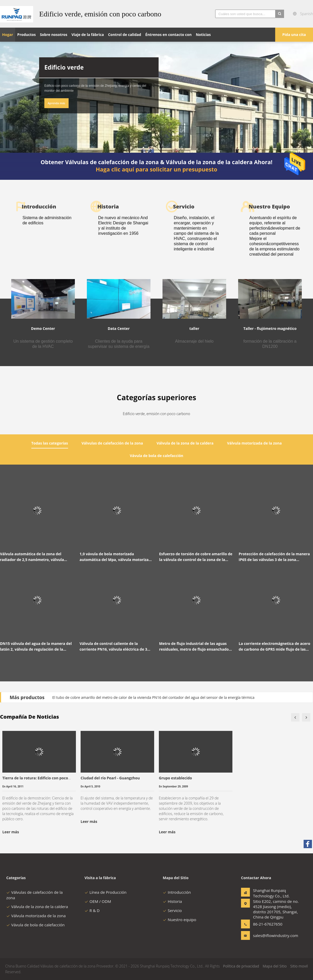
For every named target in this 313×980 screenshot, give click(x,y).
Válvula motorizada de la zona (36, 916)
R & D (92, 910)
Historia (172, 901)
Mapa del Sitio (275, 966)
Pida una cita (294, 35)
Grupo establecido (175, 778)
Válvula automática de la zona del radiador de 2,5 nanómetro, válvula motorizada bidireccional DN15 (32, 557)
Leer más (11, 832)
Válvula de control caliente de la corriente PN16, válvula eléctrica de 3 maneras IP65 (113, 647)
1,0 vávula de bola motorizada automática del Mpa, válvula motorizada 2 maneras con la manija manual (116, 557)
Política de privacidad (241, 966)
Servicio (172, 910)
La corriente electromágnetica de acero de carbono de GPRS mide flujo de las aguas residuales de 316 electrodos (274, 647)
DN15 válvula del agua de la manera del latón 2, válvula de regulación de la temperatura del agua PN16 (36, 647)
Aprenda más (56, 103)
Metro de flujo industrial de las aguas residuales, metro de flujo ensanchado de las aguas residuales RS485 (194, 647)
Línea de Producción (106, 892)
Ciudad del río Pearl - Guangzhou (110, 778)
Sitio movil (299, 966)
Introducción (177, 892)
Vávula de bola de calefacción (35, 925)
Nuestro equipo (179, 920)
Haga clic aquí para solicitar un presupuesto (156, 169)
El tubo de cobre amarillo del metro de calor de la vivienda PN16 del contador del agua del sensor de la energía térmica (154, 697)
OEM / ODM (98, 901)
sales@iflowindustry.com (269, 935)
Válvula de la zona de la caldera (37, 907)
